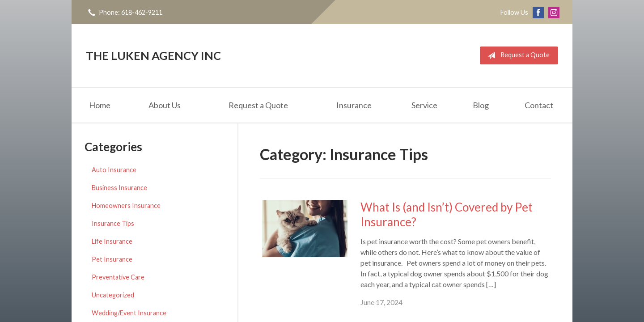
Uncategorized (113, 295)
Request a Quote (517, 55)
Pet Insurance (112, 259)
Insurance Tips (113, 223)
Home (100, 105)
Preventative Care (118, 277)
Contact (539, 105)
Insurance (354, 105)
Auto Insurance (114, 170)
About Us (165, 105)
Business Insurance (119, 188)
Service (424, 105)
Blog (481, 105)
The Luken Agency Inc (153, 55)
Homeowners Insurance (126, 205)
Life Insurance (112, 241)
